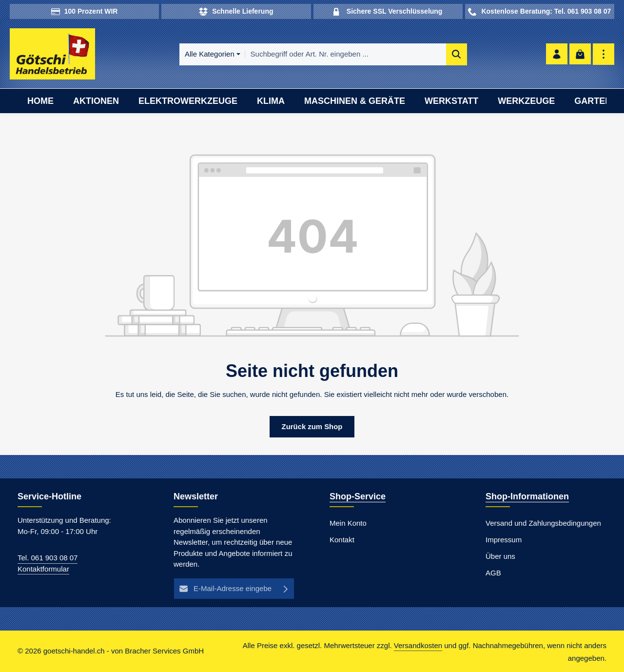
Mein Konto (348, 524)
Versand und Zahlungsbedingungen (543, 524)
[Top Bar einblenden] (603, 54)
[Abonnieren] (286, 589)
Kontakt (342, 540)
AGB (493, 573)
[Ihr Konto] (556, 54)
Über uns (500, 557)
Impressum (504, 540)
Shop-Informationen (527, 497)
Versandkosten (418, 646)
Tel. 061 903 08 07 (48, 558)
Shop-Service (358, 497)
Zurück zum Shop (312, 426)
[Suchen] (454, 54)
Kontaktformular (43, 569)
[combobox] (343, 54)
